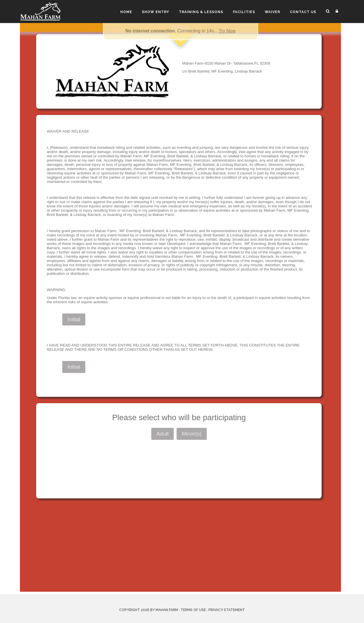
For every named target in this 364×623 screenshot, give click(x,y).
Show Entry (156, 12)
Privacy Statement (227, 610)
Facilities (244, 12)
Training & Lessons (201, 12)
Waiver (272, 12)
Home (126, 12)
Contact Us (303, 12)
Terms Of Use (193, 610)
